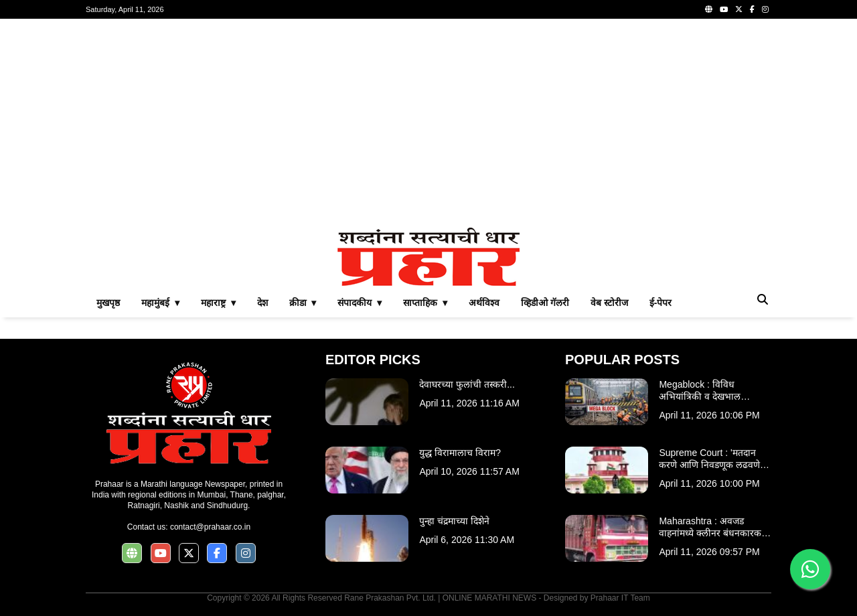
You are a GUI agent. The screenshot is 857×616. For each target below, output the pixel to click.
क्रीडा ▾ (303, 303)
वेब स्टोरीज (609, 303)
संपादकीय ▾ (360, 303)
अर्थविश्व (484, 303)
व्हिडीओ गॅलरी (545, 303)
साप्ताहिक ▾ (425, 303)
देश (262, 303)
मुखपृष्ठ (108, 303)
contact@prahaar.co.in (210, 527)
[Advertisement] (428, 123)
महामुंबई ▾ (160, 303)
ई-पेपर (661, 303)
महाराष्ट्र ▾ (218, 303)
